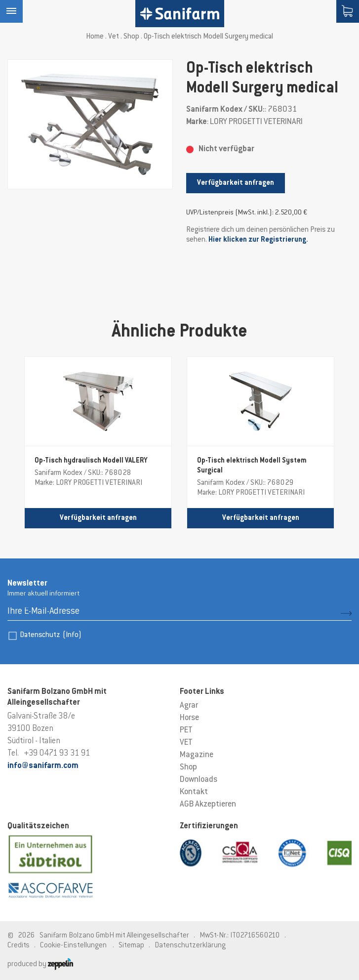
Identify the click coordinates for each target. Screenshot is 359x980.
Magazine (197, 755)
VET (186, 743)
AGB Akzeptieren (208, 805)
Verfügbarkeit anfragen (236, 183)
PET (186, 730)
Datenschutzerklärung (190, 946)
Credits (19, 946)
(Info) (72, 635)
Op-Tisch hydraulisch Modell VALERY (91, 461)
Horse (189, 718)
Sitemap (131, 946)
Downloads (199, 780)
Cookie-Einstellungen (73, 946)
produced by (40, 964)
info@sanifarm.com (43, 766)
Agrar (189, 706)
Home (95, 37)
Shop (131, 37)
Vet (114, 37)
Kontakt (194, 792)
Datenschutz (51, 635)
